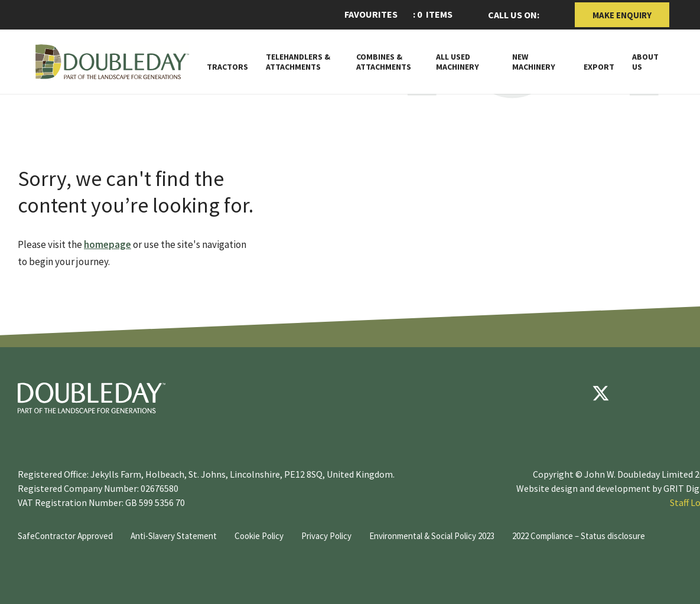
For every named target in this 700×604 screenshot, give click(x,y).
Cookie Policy (259, 536)
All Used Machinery (458, 62)
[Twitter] (601, 393)
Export (599, 67)
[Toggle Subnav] (489, 66)
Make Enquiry (622, 15)
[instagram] (672, 393)
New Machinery (534, 62)
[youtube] (636, 393)
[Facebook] (565, 393)
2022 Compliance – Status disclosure (579, 536)
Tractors (227, 67)
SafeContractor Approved (65, 536)
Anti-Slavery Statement (174, 536)
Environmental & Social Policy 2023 (432, 536)
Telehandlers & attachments (298, 62)
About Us (645, 62)
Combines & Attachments (384, 62)
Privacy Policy (326, 536)
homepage (108, 244)
